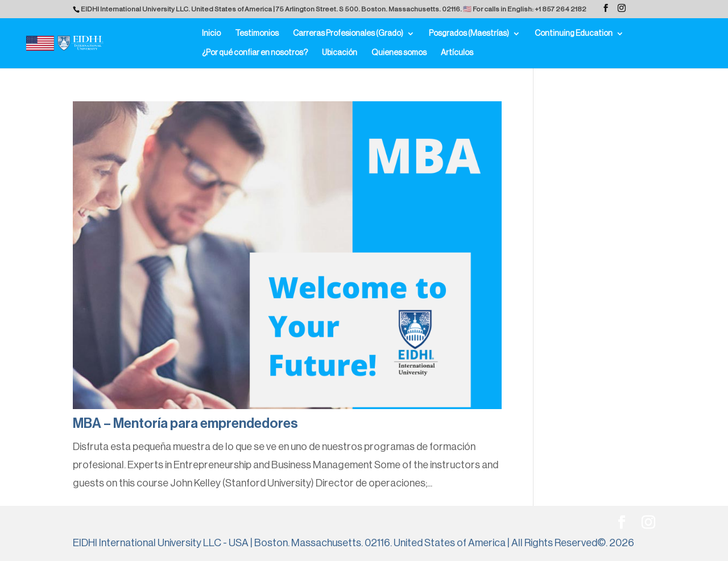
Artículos (457, 53)
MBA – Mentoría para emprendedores (185, 423)
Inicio (211, 34)
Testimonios (257, 34)
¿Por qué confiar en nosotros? (255, 53)
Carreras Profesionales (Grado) (348, 34)
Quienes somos (399, 53)
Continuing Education (574, 34)
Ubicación (340, 53)
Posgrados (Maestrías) (469, 34)
